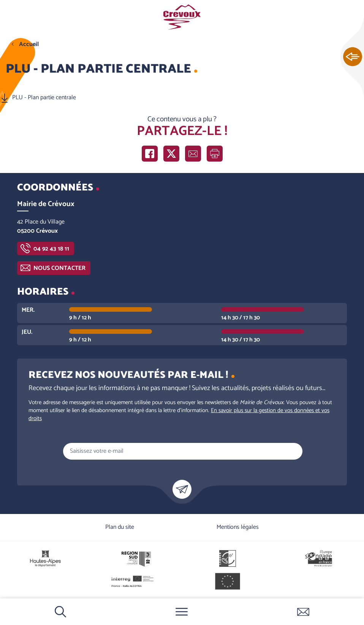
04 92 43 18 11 (51, 249)
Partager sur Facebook (150, 154)
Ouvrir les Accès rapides (353, 57)
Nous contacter (59, 268)
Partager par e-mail (193, 154)
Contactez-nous (303, 612)
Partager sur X (171, 154)
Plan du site (120, 527)
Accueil (29, 44)
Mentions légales (238, 527)
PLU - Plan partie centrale (44, 98)
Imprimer (215, 154)
